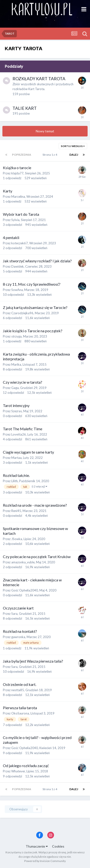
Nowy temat (45, 131)
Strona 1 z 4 (50, 155)
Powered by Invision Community (45, 861)
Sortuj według (73, 146)
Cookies (58, 846)
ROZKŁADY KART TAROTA (39, 79)
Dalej (74, 155)
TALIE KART (25, 108)
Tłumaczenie (37, 846)
